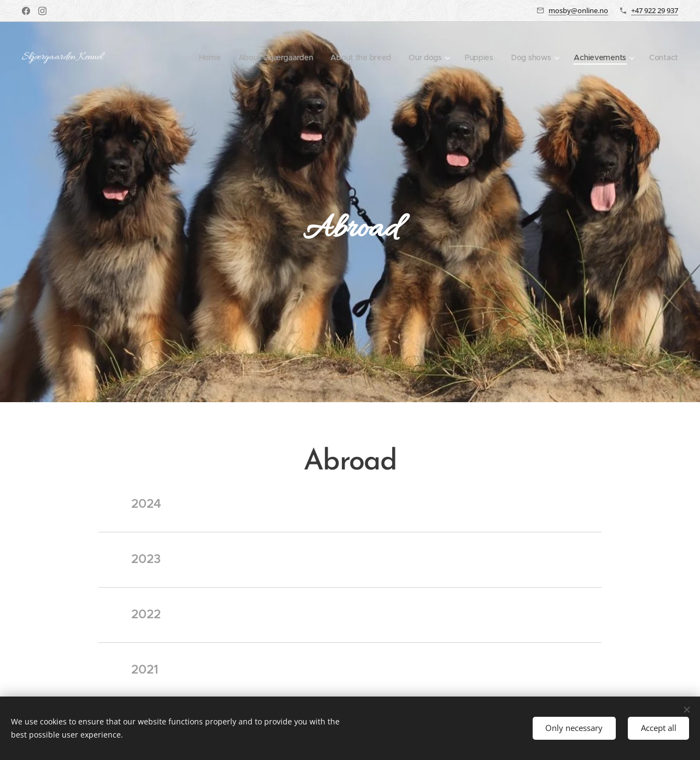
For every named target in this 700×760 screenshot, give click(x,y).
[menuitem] (202, 57)
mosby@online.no (578, 10)
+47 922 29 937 (655, 10)
